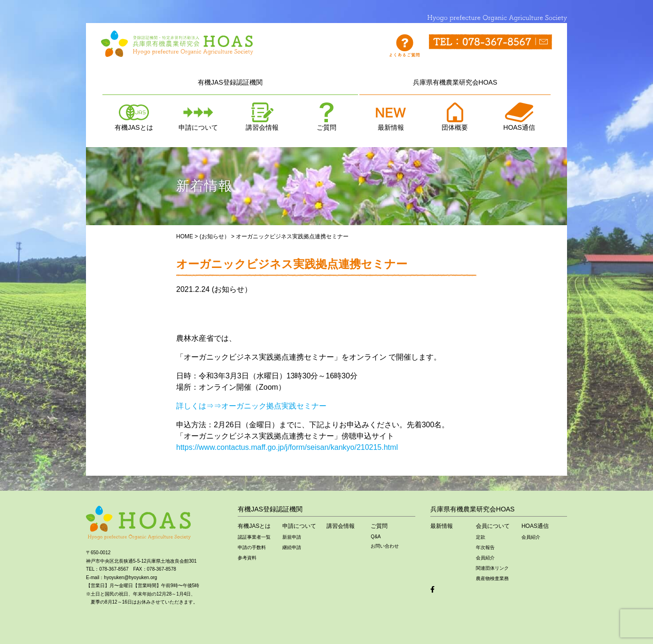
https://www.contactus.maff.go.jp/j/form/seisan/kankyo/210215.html (287, 447)
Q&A (376, 537)
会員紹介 (485, 558)
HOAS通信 (519, 117)
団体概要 (455, 117)
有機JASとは (134, 117)
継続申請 (292, 547)
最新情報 (391, 117)
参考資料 (247, 558)
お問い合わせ (385, 546)
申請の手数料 (252, 547)
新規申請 (292, 537)
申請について (198, 117)
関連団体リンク (492, 568)
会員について (493, 526)
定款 (481, 537)
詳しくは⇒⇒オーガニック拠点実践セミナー (251, 406)
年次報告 (485, 547)
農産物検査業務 (492, 578)
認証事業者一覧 (254, 537)
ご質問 (326, 117)
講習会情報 (262, 117)
